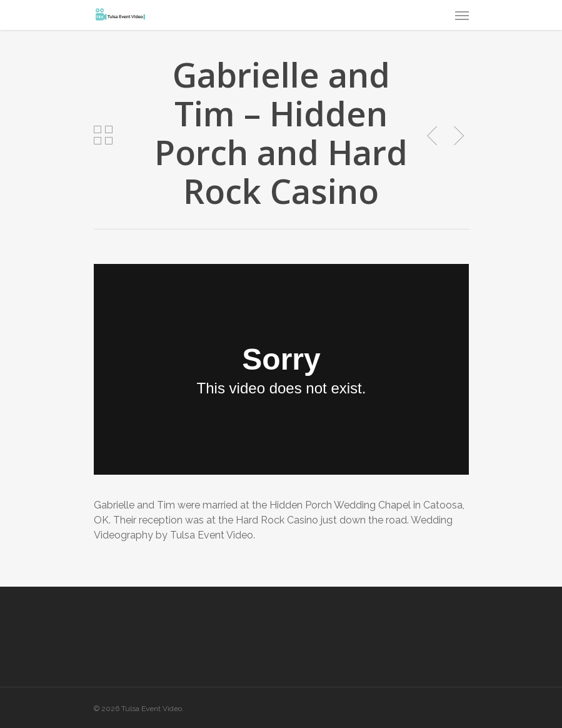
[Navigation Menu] (462, 15)
